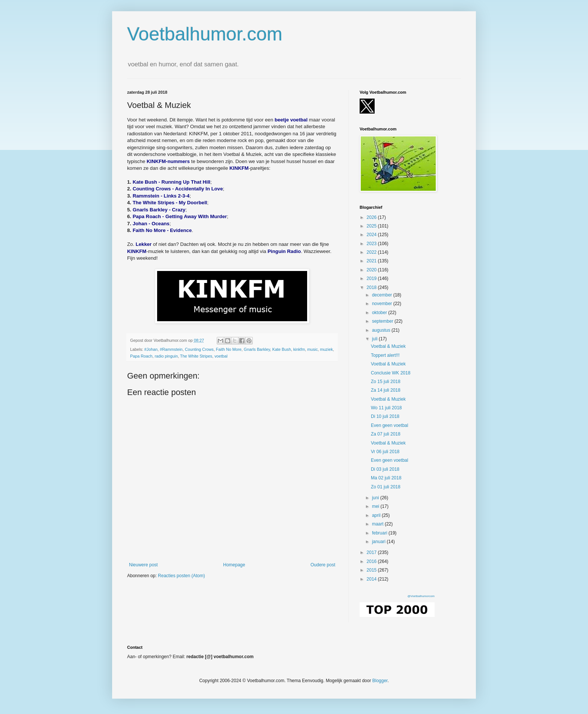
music (312, 349)
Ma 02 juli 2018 (386, 478)
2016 (372, 561)
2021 (372, 261)
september (383, 321)
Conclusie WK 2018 (391, 373)
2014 (372, 579)
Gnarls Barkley (257, 349)
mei (376, 506)
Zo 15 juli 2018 (386, 382)
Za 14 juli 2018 (386, 390)
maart (378, 524)
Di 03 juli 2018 (385, 469)
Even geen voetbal (389, 425)
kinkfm (299, 349)
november (383, 304)
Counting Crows (199, 349)
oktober (380, 313)
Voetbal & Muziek (388, 346)
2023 (372, 244)
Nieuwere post (143, 565)
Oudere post (323, 565)
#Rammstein (171, 349)
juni (376, 498)
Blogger (380, 681)
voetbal (221, 356)
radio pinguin (166, 356)
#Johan (151, 349)
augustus (382, 330)
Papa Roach (141, 356)
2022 (372, 252)
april (377, 515)
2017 (372, 552)
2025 (372, 226)
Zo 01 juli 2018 (386, 487)
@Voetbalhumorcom (421, 596)
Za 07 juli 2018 (386, 434)
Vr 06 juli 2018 (385, 452)
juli (375, 339)
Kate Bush (282, 349)
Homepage (234, 565)
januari (379, 542)
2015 (372, 570)
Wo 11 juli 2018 (386, 408)
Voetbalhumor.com (205, 34)
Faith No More (229, 349)
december (383, 295)
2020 (372, 270)
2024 (372, 235)
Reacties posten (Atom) (181, 576)
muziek (326, 349)
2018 (372, 287)
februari (380, 533)
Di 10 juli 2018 (385, 416)
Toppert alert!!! (385, 355)
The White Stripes (196, 356)
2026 (372, 217)
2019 (372, 278)
